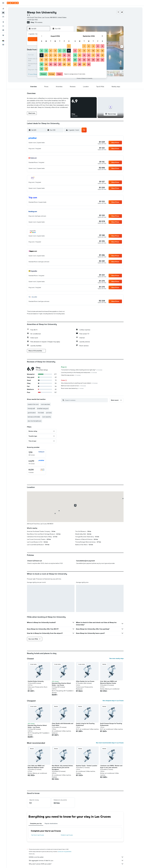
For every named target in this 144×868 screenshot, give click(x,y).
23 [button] (42, 64)
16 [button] (42, 60)
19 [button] (55, 60)
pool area (49, 413)
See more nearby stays (116, 658)
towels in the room (33, 404)
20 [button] (60, 60)
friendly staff (31, 408)
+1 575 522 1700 (32, 20)
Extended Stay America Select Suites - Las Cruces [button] (61, 684)
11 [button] (51, 55)
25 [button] (51, 64)
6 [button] (60, 51)
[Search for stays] (3, 13)
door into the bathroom (35, 421)
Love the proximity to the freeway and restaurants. (79, 372)
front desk (41, 413)
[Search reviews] (86, 400)
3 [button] (46, 51)
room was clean (45, 404)
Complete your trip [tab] (36, 823)
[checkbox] (36, 453)
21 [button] (64, 60)
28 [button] (64, 64)
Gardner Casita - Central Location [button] (87, 766)
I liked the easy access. (71, 375)
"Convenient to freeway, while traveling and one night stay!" (82, 370)
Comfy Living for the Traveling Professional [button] (85, 724)
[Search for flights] (3, 9)
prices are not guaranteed (65, 852)
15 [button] (69, 55)
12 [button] (55, 55)
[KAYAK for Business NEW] (3, 30)
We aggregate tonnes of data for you (76, 860)
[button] (3, 3)
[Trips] (3, 35)
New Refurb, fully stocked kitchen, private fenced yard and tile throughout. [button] (63, 768)
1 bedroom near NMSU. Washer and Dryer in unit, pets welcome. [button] (111, 767)
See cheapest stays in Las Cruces (113, 701)
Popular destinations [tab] (51, 823)
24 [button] (46, 64)
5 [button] (55, 51)
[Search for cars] (3, 17)
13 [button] (60, 55)
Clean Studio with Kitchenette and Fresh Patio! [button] (63, 724)
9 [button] (42, 55)
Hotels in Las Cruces (67, 835)
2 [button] (42, 51)
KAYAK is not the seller (76, 857)
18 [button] (51, 60)
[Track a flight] (3, 26)
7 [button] (64, 51)
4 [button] (51, 51)
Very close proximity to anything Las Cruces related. (79, 383)
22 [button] (69, 60)
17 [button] (46, 60)
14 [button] (64, 55)
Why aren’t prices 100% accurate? (76, 864)
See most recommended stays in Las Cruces (110, 743)
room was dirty (47, 417)
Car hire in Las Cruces (38, 835)
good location (32, 413)
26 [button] (55, 64)
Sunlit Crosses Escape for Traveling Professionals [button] (111, 724)
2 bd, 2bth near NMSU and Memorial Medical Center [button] (108, 682)
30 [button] (42, 69)
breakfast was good (43, 408)
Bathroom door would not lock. (73, 386)
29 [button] (69, 64)
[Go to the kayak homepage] (13, 3)
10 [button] (46, 55)
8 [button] (69, 51)
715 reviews (39, 22)
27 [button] (60, 64)
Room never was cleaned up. (72, 388)
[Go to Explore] (3, 22)
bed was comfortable (34, 417)
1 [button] (69, 46)
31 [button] (46, 69)
